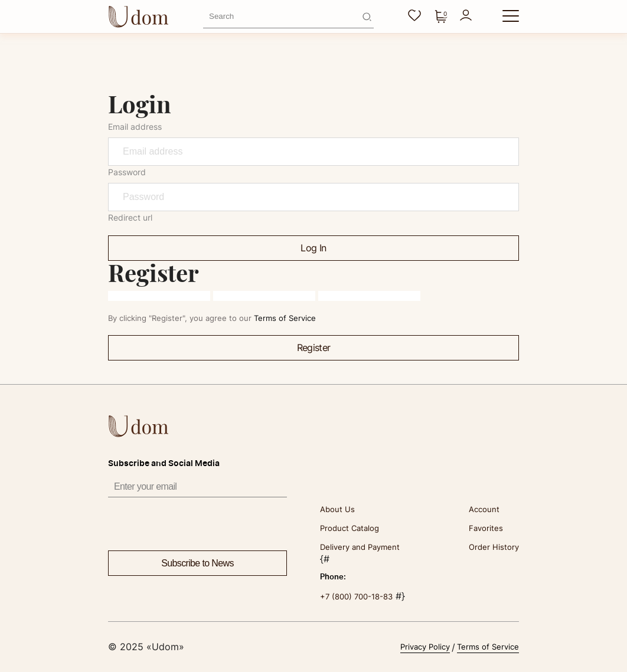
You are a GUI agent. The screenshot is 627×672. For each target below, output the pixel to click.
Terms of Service (285, 318)
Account (484, 509)
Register (314, 348)
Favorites (486, 528)
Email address (135, 127)
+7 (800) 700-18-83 (356, 596)
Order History (494, 547)
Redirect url (130, 217)
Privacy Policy (425, 647)
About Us (337, 509)
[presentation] (198, 520)
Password (127, 172)
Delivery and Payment (360, 547)
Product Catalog (350, 528)
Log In (313, 248)
